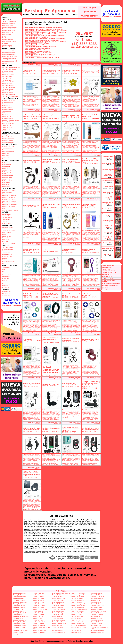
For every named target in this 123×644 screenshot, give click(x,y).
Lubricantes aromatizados (9, 27)
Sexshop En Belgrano (19, 600)
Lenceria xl (5, 115)
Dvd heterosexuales (8, 175)
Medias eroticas (7, 117)
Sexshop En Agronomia (50, 11)
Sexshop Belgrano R (19, 609)
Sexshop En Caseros (19, 607)
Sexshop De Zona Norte (20, 593)
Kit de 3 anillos (28, 339)
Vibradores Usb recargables (10, 96)
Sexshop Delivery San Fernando (61, 593)
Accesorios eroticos (8, 227)
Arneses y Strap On (8, 253)
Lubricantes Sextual (8, 47)
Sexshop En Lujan (76, 630)
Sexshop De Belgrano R (78, 604)
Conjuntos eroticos (7, 109)
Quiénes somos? (89, 16)
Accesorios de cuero (8, 146)
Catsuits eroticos (7, 108)
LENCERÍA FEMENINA (108, 271)
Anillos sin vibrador (8, 249)
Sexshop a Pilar (18, 615)
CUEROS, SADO (107, 275)
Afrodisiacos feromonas (9, 231)
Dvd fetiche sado (7, 170)
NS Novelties (6, 277)
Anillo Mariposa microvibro (91, 339)
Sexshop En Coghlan (19, 611)
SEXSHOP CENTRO (108, 279)
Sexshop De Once (57, 597)
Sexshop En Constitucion (20, 613)
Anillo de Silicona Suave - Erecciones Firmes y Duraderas (51, 339)
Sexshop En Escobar (38, 615)
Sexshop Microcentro (32, 32)
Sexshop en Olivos (18, 634)
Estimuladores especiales (9, 199)
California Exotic (7, 275)
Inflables (5, 258)
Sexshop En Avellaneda (97, 597)
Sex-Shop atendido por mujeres (80, 609)
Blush (4, 271)
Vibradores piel (6, 80)
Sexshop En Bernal (77, 602)
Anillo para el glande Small (91, 71)
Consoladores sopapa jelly (10, 60)
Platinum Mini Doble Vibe (51, 384)
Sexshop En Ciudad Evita (40, 609)
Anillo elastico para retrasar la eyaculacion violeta (51, 71)
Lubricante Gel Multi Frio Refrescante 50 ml (31, 250)
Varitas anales (6, 221)
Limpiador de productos (9, 23)
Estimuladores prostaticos (9, 205)
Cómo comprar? (89, 8)
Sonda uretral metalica (50, 250)
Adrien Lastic (6, 268)
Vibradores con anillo (8, 247)
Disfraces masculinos (8, 139)
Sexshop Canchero (57, 607)
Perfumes (5, 43)
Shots (4, 282)
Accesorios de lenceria (9, 100)
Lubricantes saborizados (9, 41)
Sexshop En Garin (18, 618)
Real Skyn (5, 38)
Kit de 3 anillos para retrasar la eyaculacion (32, 295)
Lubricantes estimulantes (9, 29)
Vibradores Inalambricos (9, 82)
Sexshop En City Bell (97, 607)
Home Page (26, 62)
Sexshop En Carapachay (78, 606)
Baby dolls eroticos (8, 104)
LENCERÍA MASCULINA (109, 273)
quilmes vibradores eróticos (60, 624)
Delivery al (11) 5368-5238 (11, 301)
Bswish (4, 273)
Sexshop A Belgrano (77, 620)
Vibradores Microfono (8, 91)
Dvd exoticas (6, 168)
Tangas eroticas (7, 126)
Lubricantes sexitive (8, 45)
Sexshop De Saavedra (39, 595)
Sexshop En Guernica (97, 618)
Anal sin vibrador (7, 218)
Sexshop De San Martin (78, 593)
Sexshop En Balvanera (39, 598)
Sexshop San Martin (32, 51)
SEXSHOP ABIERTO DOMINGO (111, 284)
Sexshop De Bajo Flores (98, 606)
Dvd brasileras (6, 166)
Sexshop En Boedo (96, 602)
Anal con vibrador (7, 216)
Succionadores (6, 194)
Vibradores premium (8, 86)
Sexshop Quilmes (31, 43)
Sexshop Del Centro (38, 593)
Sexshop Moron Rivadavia (34, 47)
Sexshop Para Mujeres (108, 238)
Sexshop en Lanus (57, 625)
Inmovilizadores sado (8, 152)
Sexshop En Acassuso (97, 593)
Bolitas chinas (6, 251)
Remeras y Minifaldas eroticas (11, 120)
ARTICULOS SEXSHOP (109, 266)
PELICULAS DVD (107, 277)
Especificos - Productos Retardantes (35, 65)
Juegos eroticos (7, 236)
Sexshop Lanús (30, 48)
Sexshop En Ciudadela (58, 609)
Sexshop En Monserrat (39, 632)
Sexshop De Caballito (19, 604)
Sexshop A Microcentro (39, 616)
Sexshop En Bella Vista (58, 600)
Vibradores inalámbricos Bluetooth (12, 68)
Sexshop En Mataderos (97, 630)
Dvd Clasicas (6, 183)
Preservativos (6, 238)
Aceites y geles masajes (9, 22)
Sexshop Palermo (31, 29)
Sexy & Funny (6, 284)
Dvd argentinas (7, 165)
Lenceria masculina (8, 140)
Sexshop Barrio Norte (32, 31)
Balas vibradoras (7, 192)
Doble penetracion (7, 255)
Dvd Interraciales (7, 177)
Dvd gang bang (7, 172)
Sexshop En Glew (76, 618)
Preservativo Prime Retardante (29, 71)
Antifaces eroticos (7, 229)
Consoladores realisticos (9, 58)
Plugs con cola (6, 223)
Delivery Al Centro (38, 634)
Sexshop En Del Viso (38, 613)
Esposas (5, 234)
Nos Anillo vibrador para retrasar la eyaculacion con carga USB (71, 429)
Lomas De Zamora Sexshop (79, 625)
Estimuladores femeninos (9, 201)
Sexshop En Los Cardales (20, 630)
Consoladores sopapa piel (10, 62)
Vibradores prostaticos (9, 87)
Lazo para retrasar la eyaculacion (88, 250)
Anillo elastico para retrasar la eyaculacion (71, 71)
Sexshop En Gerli (37, 618)
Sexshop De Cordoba (58, 602)
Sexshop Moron (30, 45)
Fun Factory (6, 287)
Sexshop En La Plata (19, 624)
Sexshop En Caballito (19, 606)
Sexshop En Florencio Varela (21, 616)
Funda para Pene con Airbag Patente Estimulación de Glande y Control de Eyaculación (91, 384)
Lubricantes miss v (7, 40)
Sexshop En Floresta (77, 616)
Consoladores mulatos (9, 55)
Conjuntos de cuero (8, 148)
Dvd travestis (6, 186)
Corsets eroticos (7, 111)
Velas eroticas (6, 240)
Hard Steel (5, 286)
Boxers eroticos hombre (9, 137)
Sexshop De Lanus (18, 598)
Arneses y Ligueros (8, 102)
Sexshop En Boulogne (39, 604)
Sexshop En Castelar (38, 607)
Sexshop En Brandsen (58, 604)
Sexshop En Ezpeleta (97, 615)
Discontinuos (6, 293)
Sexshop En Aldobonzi (19, 597)
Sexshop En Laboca (96, 624)
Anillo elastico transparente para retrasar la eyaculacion (32, 116)
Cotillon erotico (6, 233)
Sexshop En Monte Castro (98, 632)
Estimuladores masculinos (10, 203)
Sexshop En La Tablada (78, 624)
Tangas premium (7, 127)
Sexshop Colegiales (32, 54)
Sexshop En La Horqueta (59, 622)
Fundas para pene (7, 256)
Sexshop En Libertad (19, 627)
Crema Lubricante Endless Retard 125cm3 (90, 116)
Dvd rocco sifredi (7, 181)
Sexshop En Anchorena (78, 597)
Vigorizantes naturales (9, 243)
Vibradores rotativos (8, 93)
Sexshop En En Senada (97, 613)
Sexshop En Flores (57, 616)
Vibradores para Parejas (9, 69)
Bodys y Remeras (7, 135)
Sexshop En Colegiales (78, 611)
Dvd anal (5, 163)
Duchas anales (6, 214)
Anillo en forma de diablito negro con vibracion (31, 384)
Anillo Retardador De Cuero (32, 205)
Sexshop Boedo (30, 37)
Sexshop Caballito (31, 36)
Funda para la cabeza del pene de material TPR (70, 160)
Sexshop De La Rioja (77, 598)
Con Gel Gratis (6, 291)
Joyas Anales (6, 219)
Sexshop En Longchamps (78, 627)
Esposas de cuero (7, 150)
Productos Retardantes (9, 262)
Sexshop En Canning (58, 606)
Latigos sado (6, 153)
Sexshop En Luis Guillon (39, 630)
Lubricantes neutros (8, 32)
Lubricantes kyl (6, 34)
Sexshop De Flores (96, 600)
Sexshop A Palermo (77, 615)
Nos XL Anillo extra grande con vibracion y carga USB (91, 429)
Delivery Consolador (77, 632)
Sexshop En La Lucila (77, 622)
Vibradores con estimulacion (10, 73)
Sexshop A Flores (96, 616)
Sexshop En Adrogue (58, 595)
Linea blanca (6, 155)
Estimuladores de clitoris (9, 196)
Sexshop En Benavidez (78, 600)
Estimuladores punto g (9, 206)
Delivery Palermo (18, 632)
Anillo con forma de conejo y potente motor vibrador (31, 429)
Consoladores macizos (9, 53)
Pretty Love (6, 278)
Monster (5, 64)
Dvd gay (5, 174)
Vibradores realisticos (8, 89)
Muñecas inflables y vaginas (10, 210)
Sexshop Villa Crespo (32, 40)
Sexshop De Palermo (97, 595)
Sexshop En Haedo (38, 620)
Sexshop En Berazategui (20, 602)
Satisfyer (5, 280)
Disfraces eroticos (7, 113)
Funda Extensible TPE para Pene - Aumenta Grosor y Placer (91, 160)
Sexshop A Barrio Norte (39, 622)
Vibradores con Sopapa (9, 95)
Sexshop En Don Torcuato (79, 613)
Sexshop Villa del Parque (33, 34)
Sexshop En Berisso (38, 602)
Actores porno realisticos (9, 51)
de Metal (5, 208)
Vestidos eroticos (7, 131)
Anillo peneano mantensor (31, 160)
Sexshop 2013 (95, 622)
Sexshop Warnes (31, 53)
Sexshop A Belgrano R (19, 620)
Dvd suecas (6, 184)
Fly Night (5, 36)
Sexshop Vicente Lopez (33, 56)
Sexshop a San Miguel (58, 613)
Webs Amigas (61, 591)
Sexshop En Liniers (57, 627)
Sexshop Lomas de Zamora (34, 42)
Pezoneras (5, 242)
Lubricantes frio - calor (9, 31)
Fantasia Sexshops (57, 630)
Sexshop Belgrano (31, 28)
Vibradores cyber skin (8, 75)
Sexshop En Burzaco (97, 604)
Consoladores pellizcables (10, 56)
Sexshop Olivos (30, 50)
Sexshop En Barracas (97, 598)
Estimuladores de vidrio (9, 197)
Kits (3, 264)
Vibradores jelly (7, 78)
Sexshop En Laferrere (39, 625)
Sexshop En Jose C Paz (20, 622)
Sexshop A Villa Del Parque (98, 611)
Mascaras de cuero (8, 159)
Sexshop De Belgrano (39, 606)
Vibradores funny (7, 77)
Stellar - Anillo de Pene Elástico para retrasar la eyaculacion (50, 295)
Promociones (6, 295)
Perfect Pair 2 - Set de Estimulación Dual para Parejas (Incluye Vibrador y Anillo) (31, 474)
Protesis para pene (8, 260)
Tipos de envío (89, 12)
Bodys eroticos (6, 106)
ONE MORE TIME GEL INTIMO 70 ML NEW (89, 205)
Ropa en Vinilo (6, 122)
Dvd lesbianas (6, 179)
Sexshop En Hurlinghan (59, 620)
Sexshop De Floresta (38, 600)
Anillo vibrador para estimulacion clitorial (69, 384)
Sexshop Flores (30, 39)
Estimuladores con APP (9, 190)
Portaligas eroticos (7, 118)
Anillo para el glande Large (71, 116)
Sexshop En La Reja (38, 624)
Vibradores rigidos (7, 84)
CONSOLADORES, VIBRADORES (107, 268)
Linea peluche (6, 157)
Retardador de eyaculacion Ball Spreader (71, 339)
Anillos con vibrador (8, 71)
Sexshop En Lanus (96, 625)
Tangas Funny (6, 129)
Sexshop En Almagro (38, 597)
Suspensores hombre (8, 142)
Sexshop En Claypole (97, 609)
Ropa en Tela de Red (8, 124)
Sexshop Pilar (30, 58)
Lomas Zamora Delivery (20, 625)
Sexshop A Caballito (58, 618)
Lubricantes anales (8, 25)
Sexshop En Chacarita (78, 607)
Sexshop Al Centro (38, 611)
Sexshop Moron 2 (108, 249)
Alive (4, 269)
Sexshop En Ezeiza (57, 615)
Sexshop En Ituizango (97, 620)
